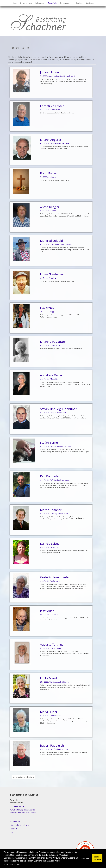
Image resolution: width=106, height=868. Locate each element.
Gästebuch (91, 3)
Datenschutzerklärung (20, 825)
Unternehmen (26, 3)
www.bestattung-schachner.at (22, 810)
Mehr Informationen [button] (12, 864)
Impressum (15, 821)
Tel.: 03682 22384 (17, 806)
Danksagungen (66, 3)
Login (13, 832)
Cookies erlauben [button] (97, 858)
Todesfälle (52, 3)
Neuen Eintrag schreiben (24, 777)
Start (15, 3)
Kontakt (79, 3)
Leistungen (40, 3)
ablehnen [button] (85, 858)
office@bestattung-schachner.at (23, 812)
